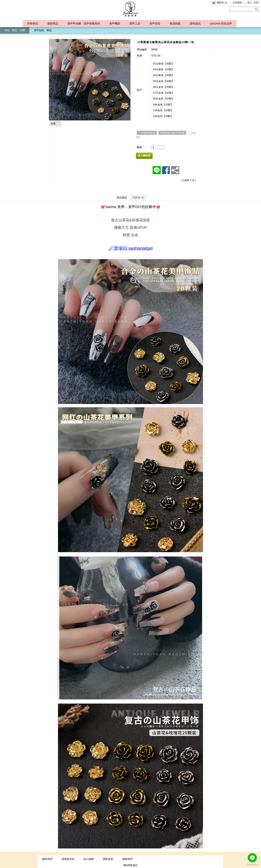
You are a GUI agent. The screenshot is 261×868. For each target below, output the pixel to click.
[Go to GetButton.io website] (252, 864)
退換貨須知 (68, 859)
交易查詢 (237, 3)
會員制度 (175, 23)
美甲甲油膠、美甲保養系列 (84, 23)
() (219, 3)
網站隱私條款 (130, 865)
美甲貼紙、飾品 (43, 30)
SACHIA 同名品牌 (221, 23)
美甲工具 (135, 23)
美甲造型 (155, 23)
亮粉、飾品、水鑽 (15, 30)
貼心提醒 (89, 859)
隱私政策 (108, 859)
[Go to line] (252, 858)
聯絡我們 (127, 859)
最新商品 (53, 23)
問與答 (138, 198)
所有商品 (33, 23)
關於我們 (47, 859)
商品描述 (122, 198)
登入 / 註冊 (253, 3)
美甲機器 (115, 23)
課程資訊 (195, 23)
